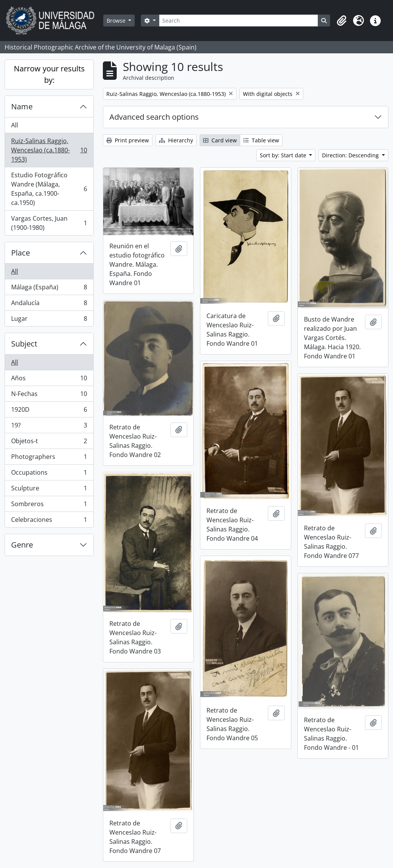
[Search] (239, 21)
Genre (22, 545)
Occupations (49, 474)
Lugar (49, 320)
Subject (24, 344)
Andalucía (49, 304)
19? (49, 427)
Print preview (128, 140)
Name (22, 106)
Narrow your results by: (49, 74)
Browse (117, 21)
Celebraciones (49, 521)
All (15, 125)
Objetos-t (49, 443)
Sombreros (49, 506)
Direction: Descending (351, 155)
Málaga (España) (49, 289)
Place (21, 253)
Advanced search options (154, 117)
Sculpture (49, 490)
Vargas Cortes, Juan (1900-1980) (49, 223)
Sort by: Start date (284, 155)
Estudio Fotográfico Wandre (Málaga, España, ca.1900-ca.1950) (49, 189)
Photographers (49, 458)
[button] (342, 21)
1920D (49, 411)
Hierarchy (176, 140)
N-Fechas (49, 395)
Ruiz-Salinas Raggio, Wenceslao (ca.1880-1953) (49, 150)
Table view (261, 140)
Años (49, 380)
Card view (220, 140)
